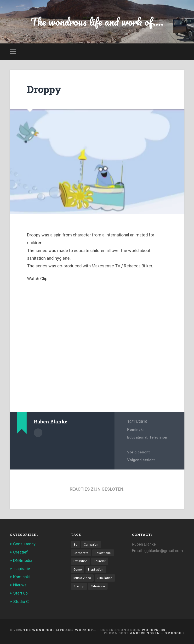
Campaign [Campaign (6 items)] (91, 544)
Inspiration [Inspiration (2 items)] (96, 569)
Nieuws (20, 585)
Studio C (21, 602)
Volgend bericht (141, 460)
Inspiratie (22, 569)
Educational (137, 437)
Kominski (135, 430)
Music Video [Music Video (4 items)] (82, 578)
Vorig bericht (138, 452)
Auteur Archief (38, 433)
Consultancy (24, 544)
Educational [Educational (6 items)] (103, 553)
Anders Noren (145, 633)
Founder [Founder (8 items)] (100, 561)
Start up (20, 593)
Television (158, 437)
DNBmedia (23, 560)
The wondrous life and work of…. (60, 630)
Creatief (20, 552)
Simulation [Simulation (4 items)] (105, 578)
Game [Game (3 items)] (78, 569)
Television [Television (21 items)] (98, 586)
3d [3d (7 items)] (75, 544)
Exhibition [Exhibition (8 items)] (80, 561)
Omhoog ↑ (174, 633)
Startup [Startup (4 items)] (79, 586)
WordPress (153, 630)
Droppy (44, 89)
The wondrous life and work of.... (97, 21)
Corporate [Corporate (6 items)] (81, 553)
